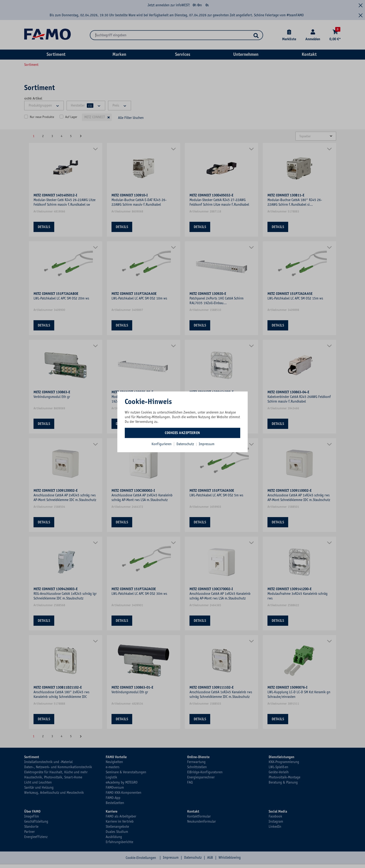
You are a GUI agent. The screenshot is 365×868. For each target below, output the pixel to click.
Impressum (207, 444)
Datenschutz (186, 444)
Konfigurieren (162, 444)
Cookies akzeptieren (182, 433)
